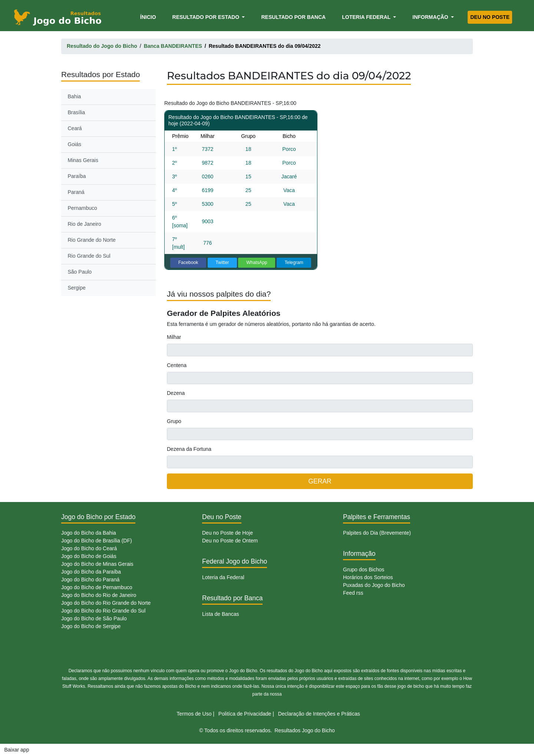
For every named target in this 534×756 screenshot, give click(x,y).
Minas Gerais (83, 160)
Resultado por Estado (207, 17)
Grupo (174, 421)
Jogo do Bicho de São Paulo (94, 618)
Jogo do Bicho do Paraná (90, 580)
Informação (431, 17)
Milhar (174, 337)
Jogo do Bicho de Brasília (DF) (97, 541)
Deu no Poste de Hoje (228, 533)
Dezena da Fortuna (189, 449)
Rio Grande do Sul (89, 256)
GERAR (320, 481)
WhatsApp (257, 263)
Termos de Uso (194, 714)
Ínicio (149, 16)
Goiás (75, 144)
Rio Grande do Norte (92, 240)
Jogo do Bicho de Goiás (89, 556)
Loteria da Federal (223, 577)
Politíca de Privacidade (245, 714)
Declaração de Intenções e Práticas (319, 714)
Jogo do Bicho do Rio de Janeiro (99, 595)
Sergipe (77, 288)
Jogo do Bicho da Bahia (89, 533)
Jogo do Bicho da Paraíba (91, 572)
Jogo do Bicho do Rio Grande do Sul (103, 611)
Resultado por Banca (293, 17)
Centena (177, 365)
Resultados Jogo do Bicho (305, 730)
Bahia (75, 96)
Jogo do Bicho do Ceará (89, 548)
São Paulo (80, 272)
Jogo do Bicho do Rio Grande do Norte (106, 603)
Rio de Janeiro (85, 224)
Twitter (222, 263)
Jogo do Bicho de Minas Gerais (97, 564)
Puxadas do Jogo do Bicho (374, 585)
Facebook (188, 263)
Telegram (294, 263)
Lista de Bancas (221, 614)
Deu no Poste (490, 17)
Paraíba (77, 176)
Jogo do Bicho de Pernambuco (97, 587)
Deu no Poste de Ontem (230, 541)
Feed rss (353, 593)
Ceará (75, 128)
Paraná (76, 192)
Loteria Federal (367, 17)
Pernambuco (83, 208)
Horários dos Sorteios (368, 577)
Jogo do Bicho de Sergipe (91, 626)
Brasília (77, 112)
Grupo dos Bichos (364, 570)
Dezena (176, 393)
